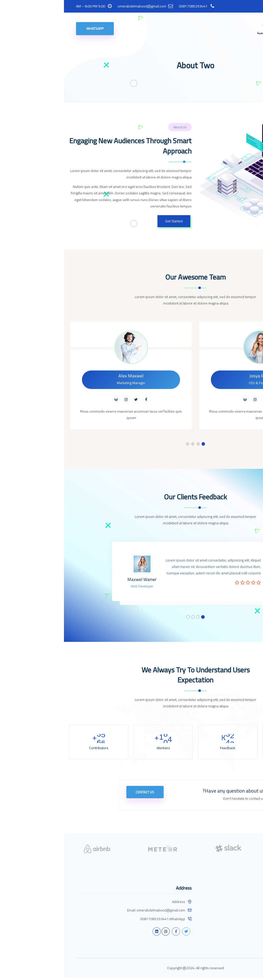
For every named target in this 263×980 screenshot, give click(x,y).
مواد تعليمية (203, 32)
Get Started (110, 221)
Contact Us (82, 797)
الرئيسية (206, 24)
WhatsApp (31, 28)
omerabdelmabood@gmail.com (78, 6)
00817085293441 (129, 6)
